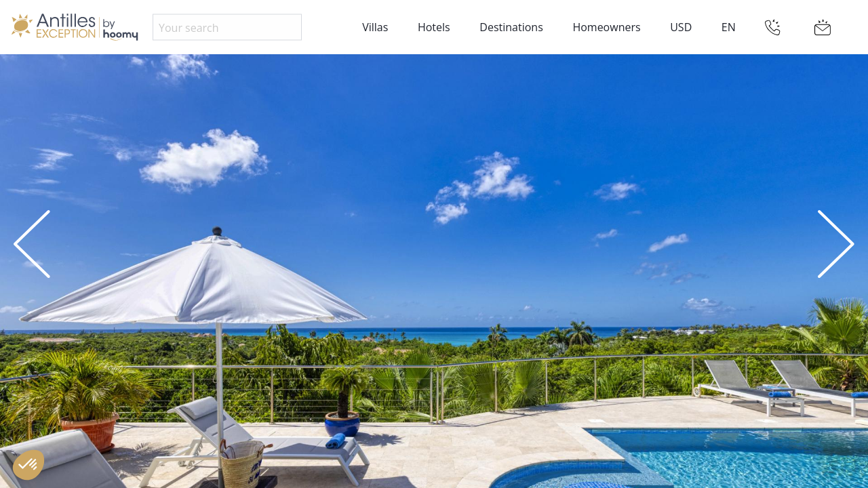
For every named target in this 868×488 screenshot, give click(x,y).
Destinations (511, 27)
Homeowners (606, 27)
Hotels (434, 27)
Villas (375, 27)
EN (729, 27)
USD (681, 27)
